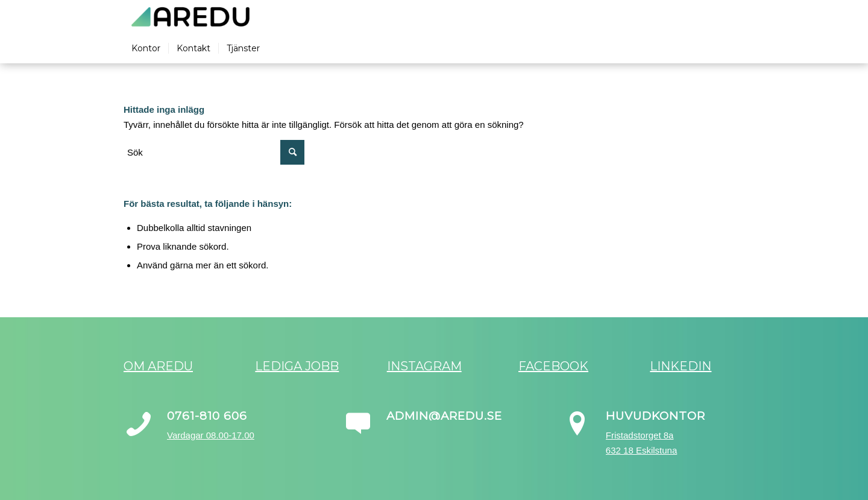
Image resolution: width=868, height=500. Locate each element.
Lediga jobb (297, 366)
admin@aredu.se (444, 416)
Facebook (553, 366)
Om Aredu (158, 366)
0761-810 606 (207, 416)
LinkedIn (681, 366)
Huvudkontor (656, 416)
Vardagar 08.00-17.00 (211, 435)
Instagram (424, 366)
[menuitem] (146, 48)
